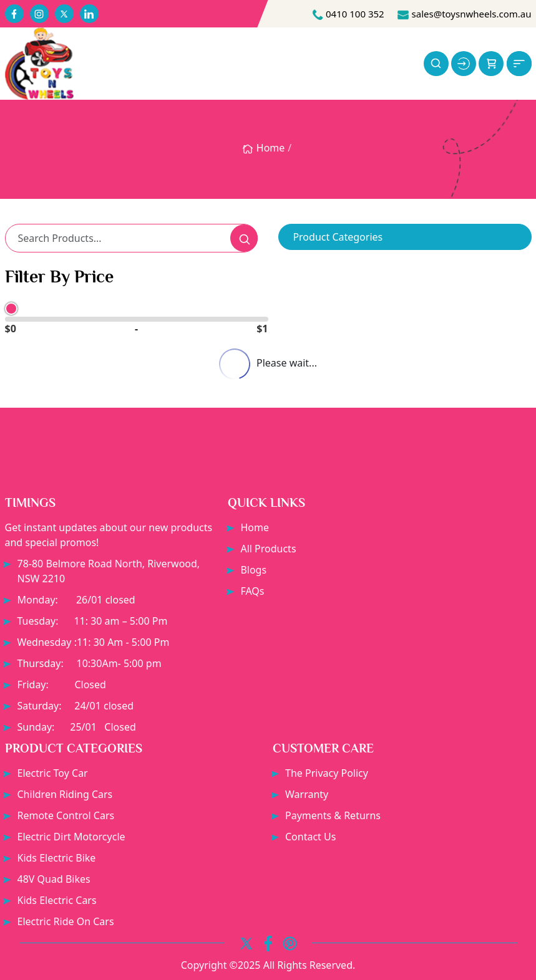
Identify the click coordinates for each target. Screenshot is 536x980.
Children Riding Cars (65, 794)
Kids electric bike (57, 858)
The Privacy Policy (327, 773)
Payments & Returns (333, 815)
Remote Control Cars (66, 815)
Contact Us (310, 837)
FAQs (252, 591)
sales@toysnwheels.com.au (464, 14)
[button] (491, 64)
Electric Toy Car (53, 773)
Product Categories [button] (338, 237)
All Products (268, 549)
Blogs (253, 570)
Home (263, 148)
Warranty (307, 794)
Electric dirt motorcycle (71, 837)
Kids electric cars (57, 900)
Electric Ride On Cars (66, 921)
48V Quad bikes (54, 879)
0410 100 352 (348, 14)
